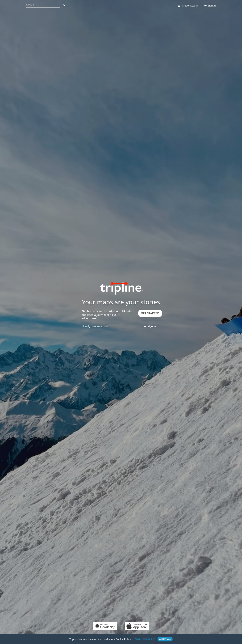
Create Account (189, 6)
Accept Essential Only (145, 639)
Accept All (165, 639)
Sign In (210, 6)
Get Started (150, 313)
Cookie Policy (123, 639)
